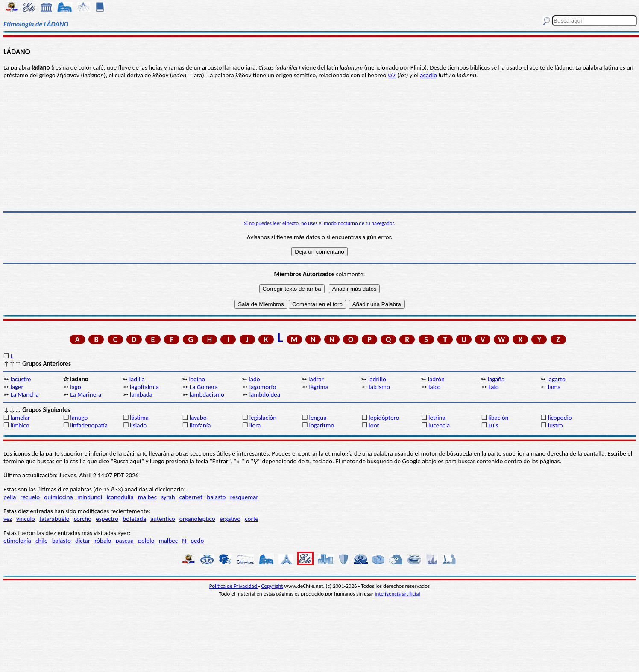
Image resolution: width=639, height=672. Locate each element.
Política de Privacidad (234, 586)
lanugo (79, 418)
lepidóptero (384, 418)
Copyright (272, 586)
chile (42, 541)
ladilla (137, 379)
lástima (139, 418)
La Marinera (86, 394)
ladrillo (377, 379)
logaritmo (321, 425)
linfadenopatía (89, 425)
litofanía (200, 425)
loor (374, 425)
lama (554, 387)
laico (434, 387)
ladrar (316, 379)
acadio (428, 75)
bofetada (134, 519)
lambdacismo (207, 394)
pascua (125, 541)
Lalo (494, 387)
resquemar (244, 497)
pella (10, 497)
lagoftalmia (144, 387)
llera (255, 425)
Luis (493, 425)
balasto (216, 497)
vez (8, 519)
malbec (147, 497)
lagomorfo (263, 387)
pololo (146, 541)
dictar (83, 541)
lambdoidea (265, 394)
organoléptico (197, 519)
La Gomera (204, 387)
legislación (263, 418)
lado (254, 379)
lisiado (138, 425)
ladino (197, 379)
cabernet (191, 497)
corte (252, 519)
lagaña (496, 379)
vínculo (26, 519)
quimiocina (58, 497)
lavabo (198, 418)
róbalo (103, 541)
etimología (17, 541)
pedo (197, 541)
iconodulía (120, 497)
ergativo (230, 519)
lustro (555, 425)
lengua (318, 418)
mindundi (90, 497)
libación (498, 418)
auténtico (163, 519)
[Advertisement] (319, 145)
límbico (20, 425)
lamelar (20, 418)
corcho (83, 519)
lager (17, 387)
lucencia (439, 425)
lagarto (556, 379)
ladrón (436, 379)
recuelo (30, 497)
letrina (437, 418)
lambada (141, 394)
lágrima (319, 387)
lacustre (21, 379)
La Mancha (24, 394)
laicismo (379, 387)
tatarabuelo (54, 519)
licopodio (560, 418)
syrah (168, 497)
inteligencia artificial (398, 594)
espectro (107, 519)
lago (76, 387)
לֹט (392, 75)
